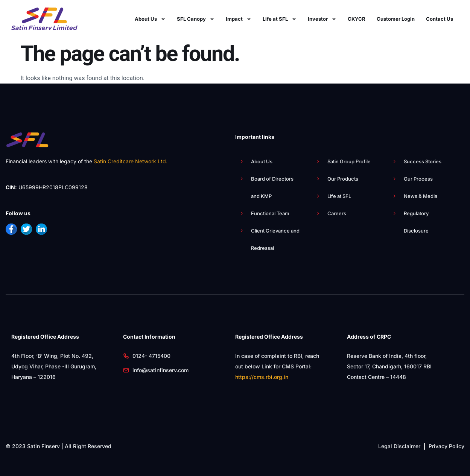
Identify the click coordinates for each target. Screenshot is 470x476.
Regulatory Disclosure (416, 222)
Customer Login (396, 19)
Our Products (343, 179)
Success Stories (423, 161)
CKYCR (357, 19)
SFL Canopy (196, 19)
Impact (239, 19)
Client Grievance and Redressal (275, 239)
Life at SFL (280, 19)
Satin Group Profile (349, 161)
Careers (337, 213)
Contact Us (440, 19)
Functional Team (270, 213)
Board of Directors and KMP (272, 187)
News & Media (421, 196)
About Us (150, 19)
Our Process (418, 179)
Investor (322, 19)
